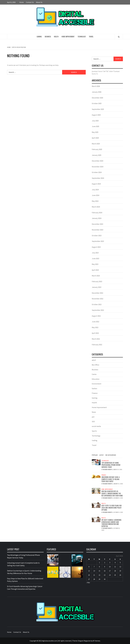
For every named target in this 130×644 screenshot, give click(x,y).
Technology (82, 37)
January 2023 (97, 287)
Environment (97, 384)
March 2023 (96, 276)
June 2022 (95, 322)
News (94, 412)
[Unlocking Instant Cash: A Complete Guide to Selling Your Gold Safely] (96, 476)
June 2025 (95, 126)
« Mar (88, 583)
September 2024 (98, 178)
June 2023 (95, 259)
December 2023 (97, 224)
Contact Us (30, 2)
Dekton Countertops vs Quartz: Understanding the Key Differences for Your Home (112, 493)
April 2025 (95, 138)
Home (22, 2)
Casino (94, 374)
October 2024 (97, 172)
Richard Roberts (108, 469)
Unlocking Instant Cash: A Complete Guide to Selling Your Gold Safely (111, 479)
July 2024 (95, 190)
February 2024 (97, 213)
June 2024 (95, 195)
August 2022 (96, 316)
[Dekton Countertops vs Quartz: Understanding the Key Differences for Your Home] (96, 491)
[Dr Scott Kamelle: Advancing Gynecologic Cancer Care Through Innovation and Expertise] (96, 519)
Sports (94, 431)
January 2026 (97, 92)
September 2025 (98, 109)
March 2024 (96, 207)
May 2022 (95, 327)
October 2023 (97, 236)
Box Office (95, 365)
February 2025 (97, 149)
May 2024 (95, 201)
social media (96, 426)
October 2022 (97, 304)
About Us (39, 2)
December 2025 (97, 98)
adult (94, 360)
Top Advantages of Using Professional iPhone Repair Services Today (111, 465)
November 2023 (97, 230)
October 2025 (97, 103)
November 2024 (97, 167)
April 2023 (95, 270)
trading (95, 440)
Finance (95, 393)
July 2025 (95, 121)
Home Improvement (68, 37)
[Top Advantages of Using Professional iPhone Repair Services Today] (96, 462)
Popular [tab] (95, 455)
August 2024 (96, 184)
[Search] (119, 37)
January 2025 (97, 155)
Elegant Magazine (84, 641)
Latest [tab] (102, 455)
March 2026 (96, 86)
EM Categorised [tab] (111, 455)
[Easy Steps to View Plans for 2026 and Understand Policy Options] (96, 505)
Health (56, 37)
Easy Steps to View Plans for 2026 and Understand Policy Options (112, 508)
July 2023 (95, 253)
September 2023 (98, 241)
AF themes (96, 641)
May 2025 (95, 132)
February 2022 (97, 345)
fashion (94, 389)
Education (96, 379)
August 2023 (96, 247)
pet (93, 417)
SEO (93, 422)
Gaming (39, 37)
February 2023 (97, 282)
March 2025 (96, 144)
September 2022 (98, 310)
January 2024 (97, 218)
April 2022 (95, 333)
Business (48, 37)
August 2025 (96, 115)
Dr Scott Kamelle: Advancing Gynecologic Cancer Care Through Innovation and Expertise (111, 523)
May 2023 (95, 264)
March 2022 (96, 339)
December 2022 (97, 293)
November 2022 (97, 299)
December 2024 (97, 161)
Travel (91, 37)
